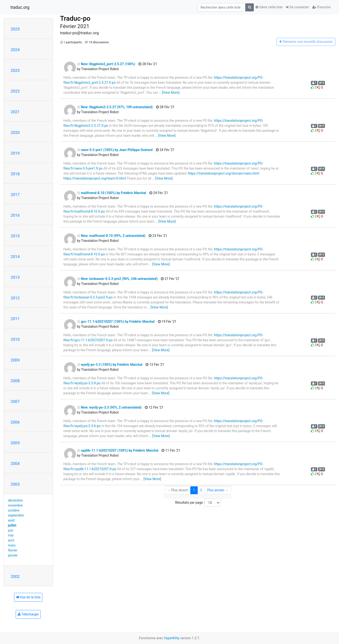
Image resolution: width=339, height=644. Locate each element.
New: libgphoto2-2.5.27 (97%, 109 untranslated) (115, 107)
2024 (15, 50)
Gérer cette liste (269, 7)
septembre (16, 515)
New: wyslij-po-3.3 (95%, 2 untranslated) (109, 407)
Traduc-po (75, 18)
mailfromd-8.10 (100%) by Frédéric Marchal (112, 193)
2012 (15, 298)
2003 (15, 484)
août (11, 520)
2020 (15, 132)
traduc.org (20, 7)
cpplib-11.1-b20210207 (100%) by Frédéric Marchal (118, 450)
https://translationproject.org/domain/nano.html (224, 173)
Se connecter (297, 7)
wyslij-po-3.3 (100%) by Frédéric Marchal (110, 365)
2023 (15, 70)
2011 (15, 319)
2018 (15, 174)
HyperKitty (172, 638)
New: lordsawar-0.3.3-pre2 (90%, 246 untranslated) (117, 279)
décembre (15, 500)
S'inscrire (321, 7)
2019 (15, 153)
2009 (15, 360)
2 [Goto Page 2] (201, 490)
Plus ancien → (218, 490)
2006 (15, 422)
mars (12, 545)
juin (11, 530)
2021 (15, 112)
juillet (12, 525)
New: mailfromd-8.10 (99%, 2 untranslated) (111, 236)
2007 (15, 401)
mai (11, 535)
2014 (15, 257)
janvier (13, 555)
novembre (15, 505)
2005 (15, 443)
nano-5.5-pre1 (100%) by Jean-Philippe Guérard (115, 150)
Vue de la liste (28, 597)
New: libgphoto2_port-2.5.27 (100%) (106, 64)
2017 (15, 195)
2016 (15, 215)
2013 (15, 277)
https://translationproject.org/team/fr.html (95, 178)
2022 (15, 91)
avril (11, 540)
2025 (15, 29)
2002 (15, 576)
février (13, 550)
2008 (15, 381)
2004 (15, 463)
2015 (15, 236)
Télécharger (28, 614)
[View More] (171, 93)
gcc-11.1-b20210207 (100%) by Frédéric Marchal (116, 322)
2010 (15, 339)
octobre (14, 510)
